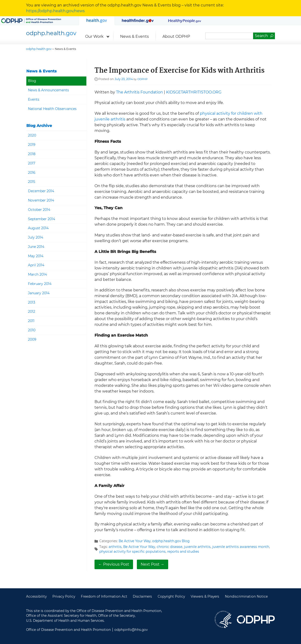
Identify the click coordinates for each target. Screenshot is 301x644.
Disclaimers (142, 596)
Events (34, 99)
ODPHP (142, 79)
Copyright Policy (171, 596)
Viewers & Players (205, 596)
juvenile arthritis (197, 547)
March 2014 (37, 274)
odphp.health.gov (97, 21)
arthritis (115, 547)
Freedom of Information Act (104, 596)
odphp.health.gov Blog (171, 541)
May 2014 (36, 256)
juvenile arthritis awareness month (241, 547)
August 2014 (38, 228)
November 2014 (41, 200)
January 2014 (39, 293)
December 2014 (41, 191)
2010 (32, 330)
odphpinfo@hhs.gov (131, 630)
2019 (32, 145)
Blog (32, 81)
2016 (32, 173)
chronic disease (170, 547)
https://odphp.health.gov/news (55, 11)
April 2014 (36, 265)
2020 (32, 135)
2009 (32, 339)
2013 (32, 302)
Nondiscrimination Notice (246, 596)
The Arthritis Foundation (139, 92)
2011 (31, 321)
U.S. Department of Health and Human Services (223, 619)
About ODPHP (176, 36)
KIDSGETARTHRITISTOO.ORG (194, 92)
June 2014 (36, 247)
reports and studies (183, 551)
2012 (32, 311)
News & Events (134, 36)
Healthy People (185, 21)
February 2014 (40, 284)
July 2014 (36, 237)
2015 (32, 182)
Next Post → (153, 564)
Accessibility (36, 596)
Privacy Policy (64, 596)
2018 (32, 154)
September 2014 (42, 219)
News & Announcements (48, 90)
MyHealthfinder (138, 21)
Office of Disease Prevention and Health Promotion (256, 619)
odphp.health (51, 33)
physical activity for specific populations (132, 551)
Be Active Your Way (135, 541)
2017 (32, 163)
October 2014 (39, 210)
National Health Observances (52, 109)
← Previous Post (114, 564)
